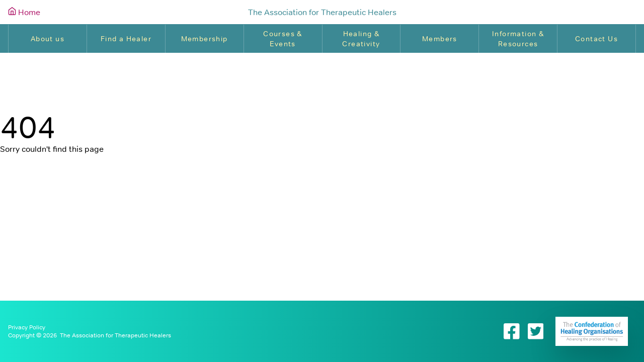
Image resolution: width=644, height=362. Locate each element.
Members (440, 39)
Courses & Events (283, 39)
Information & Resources (518, 39)
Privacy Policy (27, 327)
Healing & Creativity (361, 39)
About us (48, 39)
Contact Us (596, 39)
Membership (205, 39)
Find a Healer (126, 39)
